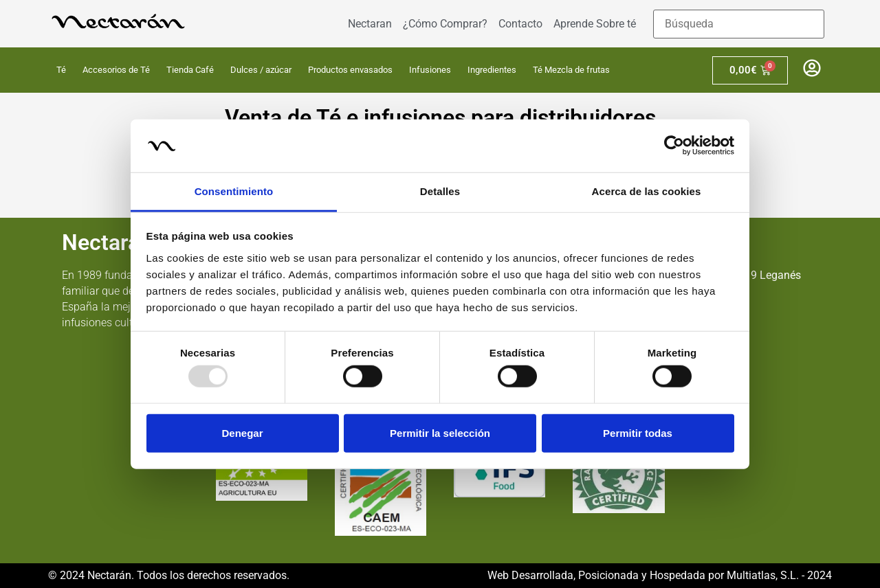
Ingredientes (492, 70)
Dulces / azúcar (261, 70)
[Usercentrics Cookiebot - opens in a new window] (674, 146)
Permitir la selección (440, 432)
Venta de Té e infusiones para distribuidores (440, 117)
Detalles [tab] (440, 191)
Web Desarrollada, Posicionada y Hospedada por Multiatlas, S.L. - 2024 (660, 575)
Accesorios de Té (116, 70)
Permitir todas (638, 432)
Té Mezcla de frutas (571, 70)
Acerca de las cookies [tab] (647, 191)
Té (61, 70)
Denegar (242, 432)
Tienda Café (190, 70)
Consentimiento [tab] (234, 191)
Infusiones (430, 70)
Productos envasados (350, 70)
